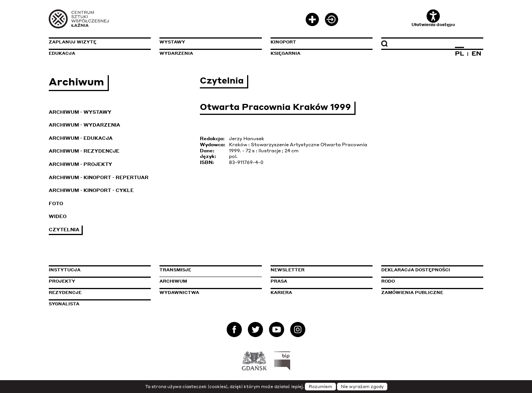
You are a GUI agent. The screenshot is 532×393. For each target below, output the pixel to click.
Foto (56, 203)
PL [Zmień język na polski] (459, 53)
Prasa (279, 281)
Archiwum (173, 281)
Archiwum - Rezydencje (84, 151)
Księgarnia (285, 53)
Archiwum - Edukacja (81, 138)
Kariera (281, 292)
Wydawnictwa (179, 292)
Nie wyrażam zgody (362, 387)
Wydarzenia (176, 53)
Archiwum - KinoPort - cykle (91, 190)
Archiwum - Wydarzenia (84, 125)
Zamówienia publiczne (429, 292)
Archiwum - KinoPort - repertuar (99, 177)
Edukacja (62, 53)
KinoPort (283, 42)
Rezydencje (65, 292)
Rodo (388, 281)
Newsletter (288, 270)
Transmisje (207, 270)
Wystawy (172, 42)
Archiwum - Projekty (80, 164)
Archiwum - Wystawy (80, 112)
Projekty (62, 281)
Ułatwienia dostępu (433, 18)
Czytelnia (64, 230)
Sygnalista (64, 304)
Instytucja (65, 270)
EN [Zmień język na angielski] (476, 53)
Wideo (58, 216)
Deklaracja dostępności (416, 270)
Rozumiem (320, 387)
